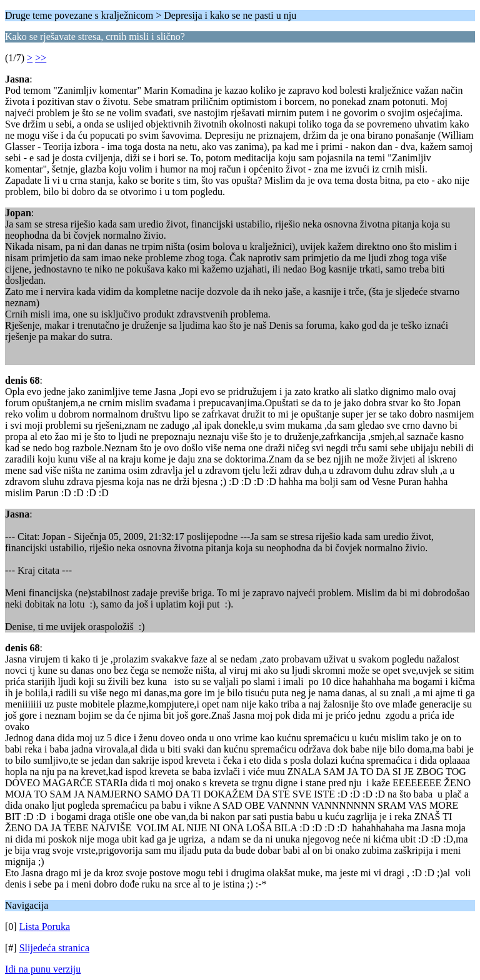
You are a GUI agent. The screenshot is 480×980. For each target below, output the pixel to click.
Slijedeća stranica (54, 948)
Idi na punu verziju (43, 969)
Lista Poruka (45, 927)
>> (41, 58)
